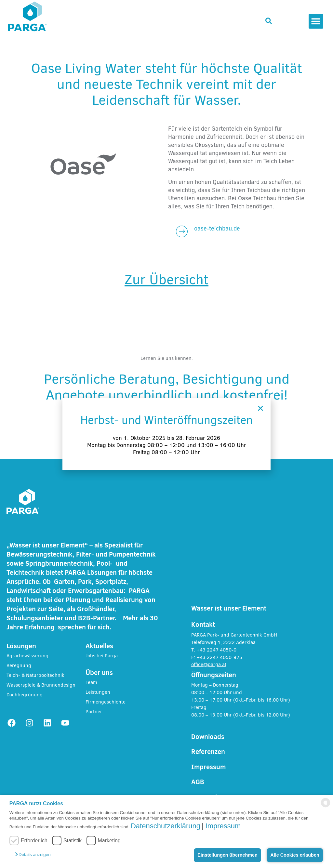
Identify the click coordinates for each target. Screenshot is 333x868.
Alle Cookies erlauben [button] (295, 855)
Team (91, 682)
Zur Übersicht (166, 280)
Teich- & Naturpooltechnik (35, 675)
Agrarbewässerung (27, 656)
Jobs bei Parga (102, 656)
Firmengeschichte (106, 702)
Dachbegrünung (25, 695)
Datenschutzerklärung (166, 826)
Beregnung (19, 665)
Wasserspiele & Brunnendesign (41, 685)
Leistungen (98, 692)
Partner (94, 712)
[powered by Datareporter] (326, 805)
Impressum (223, 826)
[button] (35, 854)
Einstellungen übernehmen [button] (227, 855)
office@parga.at (209, 664)
